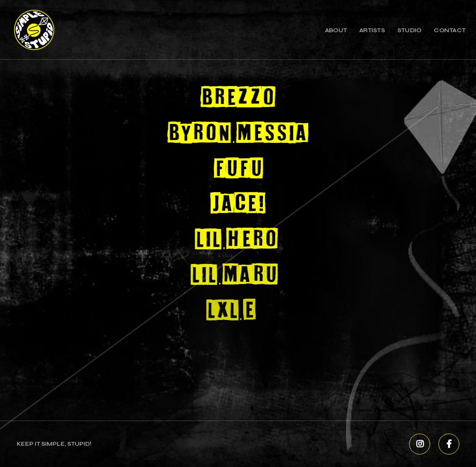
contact (450, 30)
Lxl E (222, 311)
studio (410, 30)
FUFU (237, 169)
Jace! (236, 204)
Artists (372, 30)
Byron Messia (238, 134)
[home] (34, 30)
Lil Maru (229, 275)
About (336, 30)
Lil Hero (233, 240)
